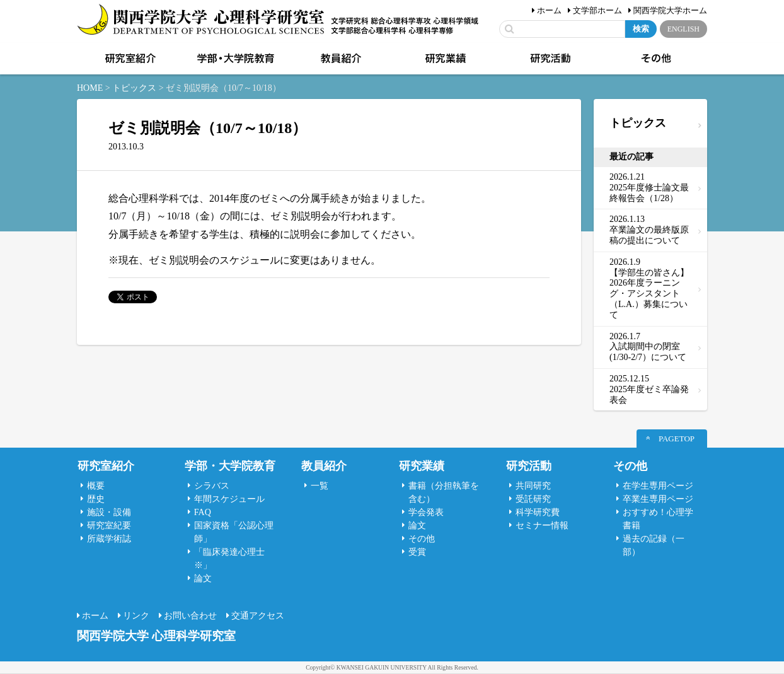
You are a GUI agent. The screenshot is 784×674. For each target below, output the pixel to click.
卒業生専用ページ (658, 499)
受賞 (417, 552)
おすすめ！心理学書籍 (658, 519)
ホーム (549, 10)
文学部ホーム (597, 10)
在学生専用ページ (658, 486)
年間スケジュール (229, 499)
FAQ (203, 512)
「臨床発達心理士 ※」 (229, 559)
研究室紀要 (109, 526)
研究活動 (550, 59)
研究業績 (444, 59)
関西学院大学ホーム (670, 10)
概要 (96, 486)
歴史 (96, 499)
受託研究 (533, 499)
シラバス (212, 486)
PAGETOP (677, 439)
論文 (203, 578)
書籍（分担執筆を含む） (444, 492)
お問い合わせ (190, 616)
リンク (136, 616)
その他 (655, 59)
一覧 (320, 486)
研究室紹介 (129, 59)
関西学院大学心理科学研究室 (201, 20)
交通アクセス (258, 616)
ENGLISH (683, 29)
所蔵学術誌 (109, 539)
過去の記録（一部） (654, 545)
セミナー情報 (542, 526)
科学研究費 (538, 512)
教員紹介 (340, 59)
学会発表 (426, 512)
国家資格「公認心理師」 (234, 532)
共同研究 (533, 486)
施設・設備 (109, 512)
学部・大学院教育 (234, 59)
